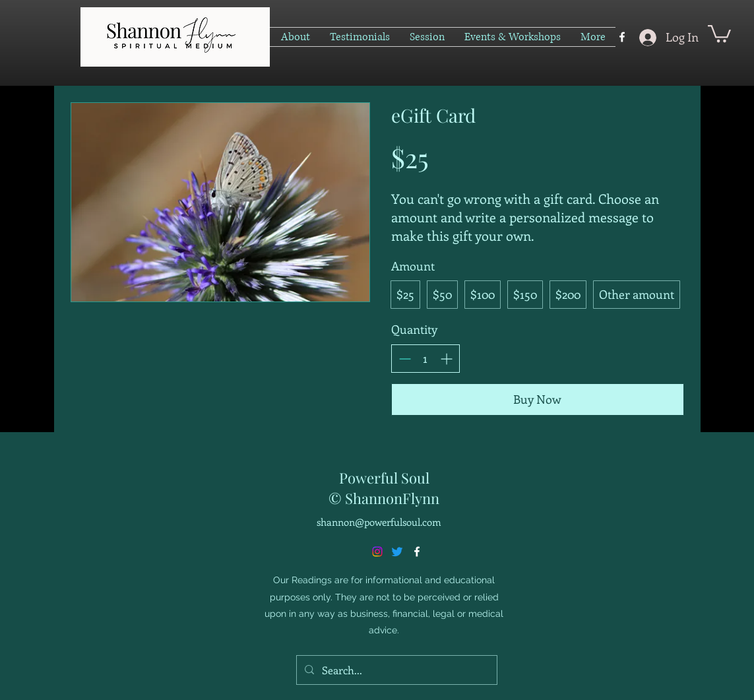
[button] (719, 33)
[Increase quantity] (446, 359)
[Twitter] (397, 552)
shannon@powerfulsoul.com (379, 522)
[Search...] (395, 670)
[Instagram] (377, 552)
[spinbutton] (425, 359)
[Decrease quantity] (405, 359)
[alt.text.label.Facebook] (622, 37)
